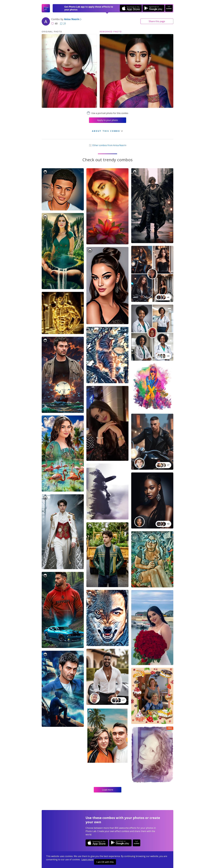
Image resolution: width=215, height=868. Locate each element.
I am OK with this (105, 862)
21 (63, 23)
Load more (108, 790)
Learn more (87, 859)
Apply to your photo (108, 120)
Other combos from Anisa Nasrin (107, 145)
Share (157, 21)
